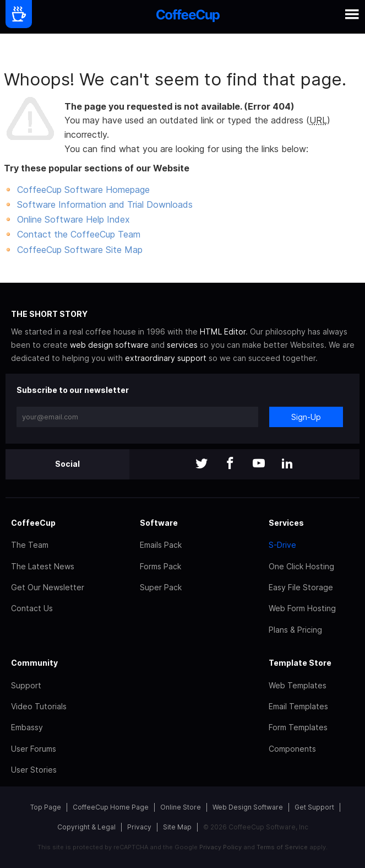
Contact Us (32, 608)
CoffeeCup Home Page (111, 807)
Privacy (139, 827)
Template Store (300, 663)
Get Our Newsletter (48, 587)
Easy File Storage (301, 587)
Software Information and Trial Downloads (105, 204)
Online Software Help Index (73, 219)
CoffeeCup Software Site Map (80, 250)
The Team (30, 545)
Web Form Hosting (302, 608)
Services (286, 523)
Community (34, 663)
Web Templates (298, 685)
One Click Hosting (301, 566)
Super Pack (161, 587)
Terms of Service (282, 847)
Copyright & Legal (86, 827)
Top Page (46, 807)
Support (26, 685)
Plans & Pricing (295, 630)
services (182, 345)
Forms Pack (160, 566)
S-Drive (282, 545)
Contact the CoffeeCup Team (79, 234)
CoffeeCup (33, 523)
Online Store (181, 807)
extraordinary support (166, 358)
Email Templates (298, 706)
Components (292, 749)
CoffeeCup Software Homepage (83, 190)
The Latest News (43, 566)
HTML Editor (223, 331)
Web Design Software (248, 807)
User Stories (34, 770)
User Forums (34, 749)
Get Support (314, 807)
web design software (109, 345)
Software (159, 523)
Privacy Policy (220, 847)
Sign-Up (306, 417)
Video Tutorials (39, 706)
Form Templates (298, 727)
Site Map (177, 827)
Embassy (27, 727)
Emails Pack (161, 545)
